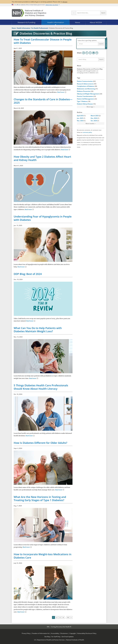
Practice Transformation (85, 96)
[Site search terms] (88, 13)
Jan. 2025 (80, 118)
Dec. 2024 (94, 118)
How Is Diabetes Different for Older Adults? (40, 443)
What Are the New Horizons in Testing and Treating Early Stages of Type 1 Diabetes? (40, 499)
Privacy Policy (26, 633)
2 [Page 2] (57, 617)
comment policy (87, 132)
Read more (61, 92)
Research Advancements (85, 84)
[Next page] (71, 617)
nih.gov (65, 2)
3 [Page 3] (60, 617)
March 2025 (95, 116)
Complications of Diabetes (86, 86)
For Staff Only (56, 637)
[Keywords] (88, 60)
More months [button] (90, 123)
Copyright (73, 633)
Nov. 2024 (80, 121)
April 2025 (80, 116)
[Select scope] (74, 13)
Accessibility (55, 633)
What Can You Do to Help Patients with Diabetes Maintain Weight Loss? (38, 330)
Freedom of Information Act (41, 633)
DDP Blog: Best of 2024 (28, 274)
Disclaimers (64, 633)
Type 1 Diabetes (82, 101)
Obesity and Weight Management (88, 94)
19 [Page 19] (68, 617)
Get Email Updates (68, 637)
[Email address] (88, 44)
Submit (101, 44)
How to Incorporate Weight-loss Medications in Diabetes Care (43, 556)
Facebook (87, 53)
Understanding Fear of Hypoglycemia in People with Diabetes (43, 218)
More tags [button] (90, 107)
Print (84, 53)
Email (94, 53)
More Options (97, 53)
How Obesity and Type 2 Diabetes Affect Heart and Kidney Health (42, 158)
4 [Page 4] (63, 617)
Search (103, 13)
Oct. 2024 (94, 121)
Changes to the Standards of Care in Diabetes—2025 (43, 101)
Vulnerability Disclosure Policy (87, 633)
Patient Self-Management (86, 99)
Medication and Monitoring (86, 89)
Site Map (47, 637)
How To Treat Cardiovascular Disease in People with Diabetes (43, 41)
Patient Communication (85, 81)
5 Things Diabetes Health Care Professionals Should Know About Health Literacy (41, 387)
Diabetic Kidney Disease (85, 104)
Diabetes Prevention (84, 91)
